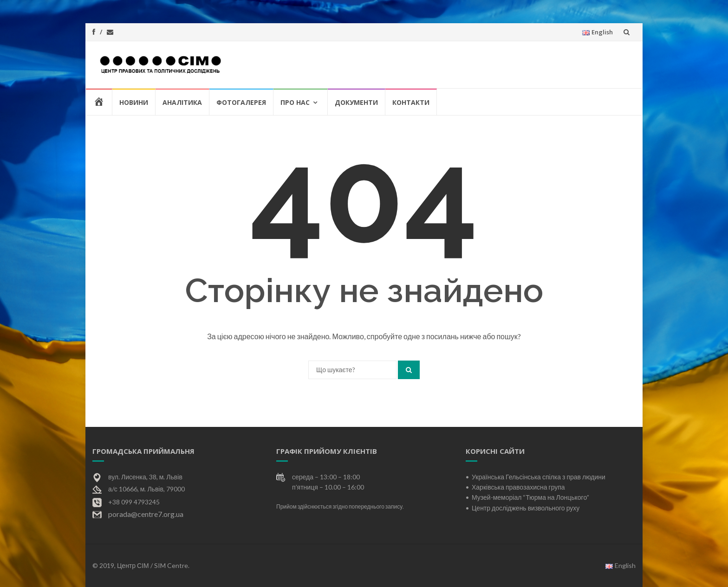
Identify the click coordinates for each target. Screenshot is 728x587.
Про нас (295, 102)
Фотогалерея (241, 102)
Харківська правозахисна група (518, 487)
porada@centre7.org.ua (146, 514)
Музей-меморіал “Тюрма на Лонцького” (530, 497)
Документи (356, 102)
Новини (134, 102)
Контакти (411, 102)
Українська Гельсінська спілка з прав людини (539, 477)
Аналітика (182, 102)
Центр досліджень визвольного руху (526, 508)
